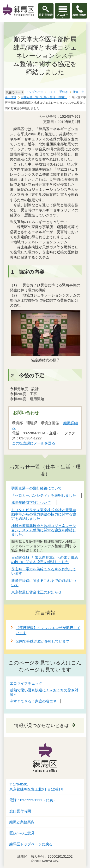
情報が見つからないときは (42, 725)
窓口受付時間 (20, 811)
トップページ (35, 92)
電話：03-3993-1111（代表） (33, 800)
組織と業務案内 (22, 822)
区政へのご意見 (22, 833)
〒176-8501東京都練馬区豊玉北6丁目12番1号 (37, 787)
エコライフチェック (26, 683)
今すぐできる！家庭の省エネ (33, 701)
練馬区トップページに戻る (31, 844)
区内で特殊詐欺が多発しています (43, 641)
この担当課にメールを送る (34, 443)
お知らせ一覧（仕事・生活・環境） (44, 97)
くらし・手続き (58, 92)
